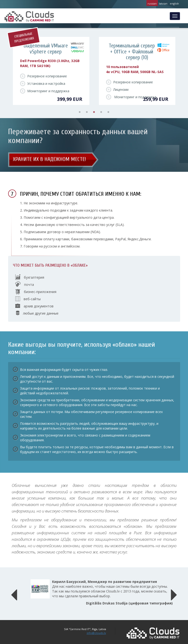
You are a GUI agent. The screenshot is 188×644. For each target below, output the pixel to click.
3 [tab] (94, 112)
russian (152, 3)
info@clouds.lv (96, 633)
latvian (163, 3)
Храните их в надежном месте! (49, 159)
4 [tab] (101, 112)
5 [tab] (108, 112)
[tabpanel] (51, 71)
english (174, 3)
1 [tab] (80, 112)
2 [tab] (87, 112)
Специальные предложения (24, 38)
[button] (14, 594)
